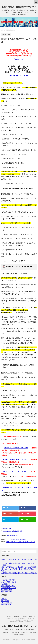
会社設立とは (6, 584)
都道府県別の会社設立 (9, 588)
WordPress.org (6, 605)
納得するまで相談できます (16, 622)
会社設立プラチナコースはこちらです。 (16, 460)
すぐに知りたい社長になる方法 (16, 540)
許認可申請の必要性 (8, 586)
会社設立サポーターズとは (14, 617)
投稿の (5, 601)
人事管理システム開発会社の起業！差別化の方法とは (19, 573)
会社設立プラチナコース (21, 618)
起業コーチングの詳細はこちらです (16, 448)
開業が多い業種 (7, 529)
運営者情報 (28, 622)
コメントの (7, 603)
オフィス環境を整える (9, 582)
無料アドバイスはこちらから (19, 76)
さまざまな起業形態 (8, 580)
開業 (21, 531)
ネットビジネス (7, 531)
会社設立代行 (16, 531)
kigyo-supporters (13, 535)
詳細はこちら (19, 59)
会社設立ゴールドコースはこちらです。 (16, 471)
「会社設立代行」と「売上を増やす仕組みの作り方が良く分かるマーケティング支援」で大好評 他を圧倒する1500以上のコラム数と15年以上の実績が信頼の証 (19, 632)
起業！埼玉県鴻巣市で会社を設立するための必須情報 (19, 567)
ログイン (4, 599)
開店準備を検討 (7, 590)
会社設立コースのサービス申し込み (25, 620)
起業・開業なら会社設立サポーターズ (19, 7)
